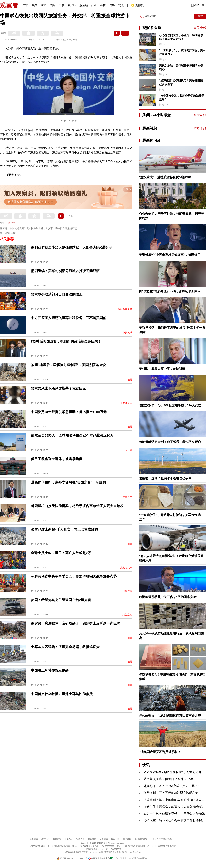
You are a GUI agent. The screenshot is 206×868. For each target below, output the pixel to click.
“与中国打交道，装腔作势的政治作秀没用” (182, 98)
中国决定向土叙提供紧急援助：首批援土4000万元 (69, 412)
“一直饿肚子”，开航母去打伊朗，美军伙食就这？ (182, 52)
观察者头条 (126, 568)
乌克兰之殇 (126, 615)
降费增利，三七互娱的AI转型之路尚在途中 (172, 793)
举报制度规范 (141, 839)
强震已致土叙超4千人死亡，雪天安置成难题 (64, 529)
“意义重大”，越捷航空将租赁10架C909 (165, 177)
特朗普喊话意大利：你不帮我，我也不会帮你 (170, 442)
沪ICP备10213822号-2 (40, 846)
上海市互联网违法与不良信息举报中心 (130, 858)
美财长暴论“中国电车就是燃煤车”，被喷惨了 (170, 255)
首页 (26, 5)
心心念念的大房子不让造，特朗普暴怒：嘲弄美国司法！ (181, 37)
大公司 (129, 450)
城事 (112, 5)
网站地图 (115, 839)
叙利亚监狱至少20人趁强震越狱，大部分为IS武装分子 (72, 247)
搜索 (200, 16)
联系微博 (92, 839)
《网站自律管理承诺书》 (162, 839)
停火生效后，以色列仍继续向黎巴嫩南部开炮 (170, 715)
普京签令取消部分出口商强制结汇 (57, 294)
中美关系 (127, 333)
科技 (103, 5)
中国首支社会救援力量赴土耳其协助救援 (62, 694)
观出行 (72, 5)
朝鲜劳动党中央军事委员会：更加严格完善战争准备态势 (74, 576)
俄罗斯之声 (126, 403)
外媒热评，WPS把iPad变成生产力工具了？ (172, 786)
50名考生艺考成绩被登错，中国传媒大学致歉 (174, 814)
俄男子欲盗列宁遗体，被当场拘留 (57, 459)
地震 (130, 380)
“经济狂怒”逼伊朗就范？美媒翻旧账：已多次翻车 (182, 82)
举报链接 (127, 839)
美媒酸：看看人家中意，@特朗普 (162, 369)
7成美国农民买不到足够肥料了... (161, 752)
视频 (121, 5)
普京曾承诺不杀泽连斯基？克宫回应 (58, 388)
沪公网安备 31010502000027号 (72, 858)
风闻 (35, 5)
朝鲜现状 (127, 591)
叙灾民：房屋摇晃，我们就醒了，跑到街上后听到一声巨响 (76, 623)
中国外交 (10, 223)
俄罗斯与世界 (125, 309)
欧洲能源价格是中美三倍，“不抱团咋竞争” (168, 597)
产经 (94, 5)
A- (36, 40)
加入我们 (104, 839)
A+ (44, 40)
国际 (53, 5)
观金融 (84, 5)
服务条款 (69, 839)
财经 (44, 5)
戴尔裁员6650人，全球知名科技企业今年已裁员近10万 (72, 435)
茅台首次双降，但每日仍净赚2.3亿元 (168, 779)
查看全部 (200, 28)
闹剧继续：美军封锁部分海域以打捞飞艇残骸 (65, 271)
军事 (62, 5)
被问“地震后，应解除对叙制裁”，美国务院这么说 (68, 365)
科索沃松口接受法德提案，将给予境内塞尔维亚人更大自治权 (77, 506)
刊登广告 (80, 839)
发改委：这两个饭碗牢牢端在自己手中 (165, 478)
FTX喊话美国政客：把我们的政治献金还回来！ (66, 341)
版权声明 (57, 839)
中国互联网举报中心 (99, 858)
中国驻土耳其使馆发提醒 (50, 670)
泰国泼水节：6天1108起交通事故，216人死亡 (170, 405)
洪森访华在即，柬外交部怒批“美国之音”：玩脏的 (68, 482)
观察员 (138, 6)
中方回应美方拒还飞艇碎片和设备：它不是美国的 (69, 318)
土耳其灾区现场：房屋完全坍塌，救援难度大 (65, 647)
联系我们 (34, 839)
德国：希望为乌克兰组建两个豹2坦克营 (61, 600)
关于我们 (45, 839)
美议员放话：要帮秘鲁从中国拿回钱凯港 (181, 67)
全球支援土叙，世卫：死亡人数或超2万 (61, 553)
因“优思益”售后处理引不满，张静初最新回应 (170, 291)
